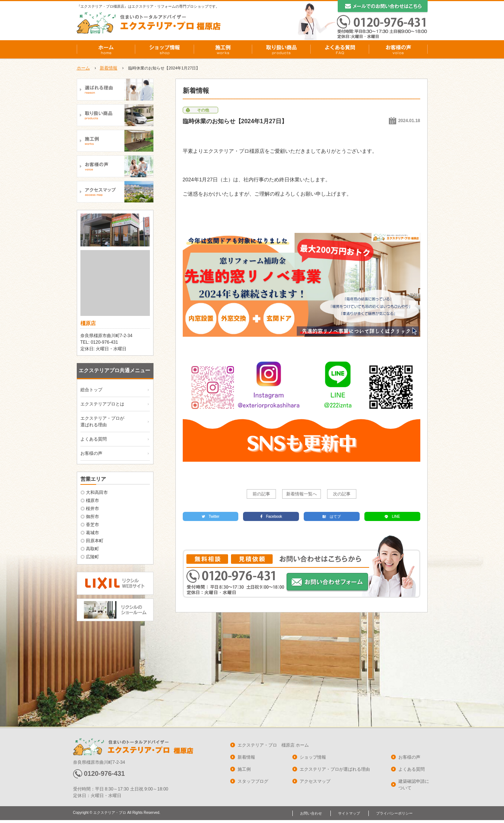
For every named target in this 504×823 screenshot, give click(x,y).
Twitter (211, 516)
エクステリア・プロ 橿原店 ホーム (273, 745)
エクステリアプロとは (102, 404)
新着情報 (109, 68)
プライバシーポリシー (394, 813)
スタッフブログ (253, 781)
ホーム (106, 49)
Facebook (271, 516)
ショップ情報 (164, 49)
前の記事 (261, 494)
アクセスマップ (315, 781)
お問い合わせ (311, 813)
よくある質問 (340, 49)
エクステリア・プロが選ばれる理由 (335, 769)
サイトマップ (349, 813)
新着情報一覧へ (302, 494)
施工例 (223, 49)
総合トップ (91, 390)
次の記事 (342, 494)
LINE (392, 516)
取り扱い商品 (281, 49)
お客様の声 (398, 49)
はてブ (331, 516)
